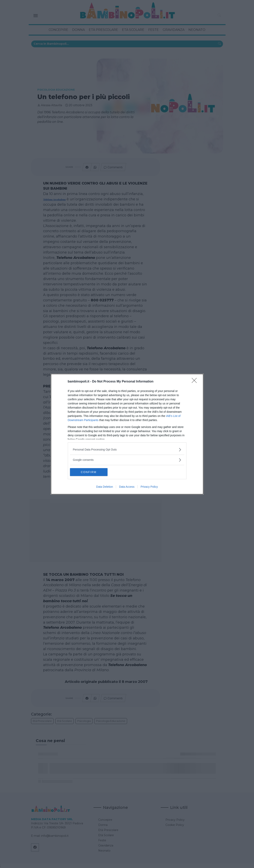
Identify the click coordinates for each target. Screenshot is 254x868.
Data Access (127, 487)
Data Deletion (105, 487)
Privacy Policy (149, 487)
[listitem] (127, 449)
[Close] (195, 381)
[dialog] (127, 434)
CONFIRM (89, 472)
